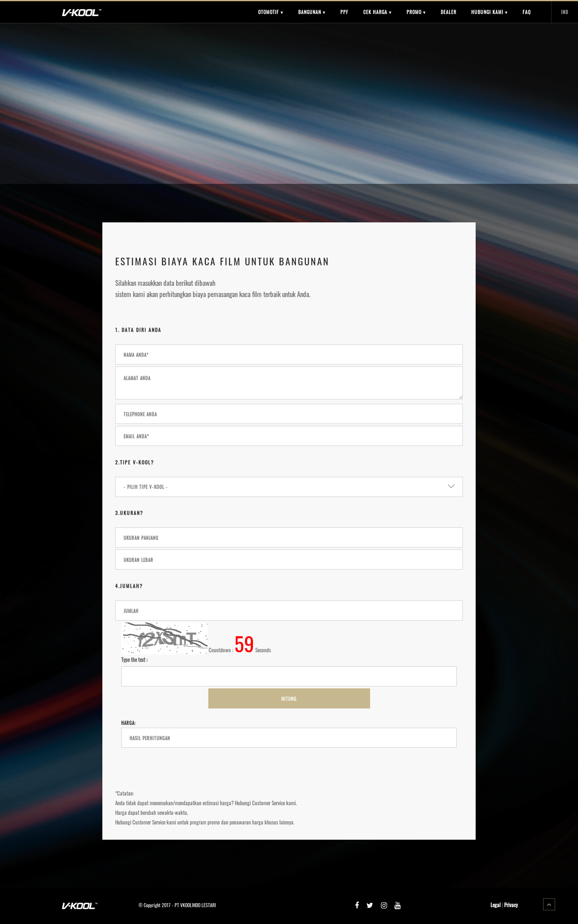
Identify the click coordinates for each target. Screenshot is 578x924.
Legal (496, 905)
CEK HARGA (378, 12)
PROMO (416, 12)
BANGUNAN (312, 12)
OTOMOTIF (271, 12)
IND (565, 12)
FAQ (527, 12)
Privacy (511, 905)
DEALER (449, 12)
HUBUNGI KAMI (489, 12)
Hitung (289, 699)
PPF (344, 12)
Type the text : (134, 659)
